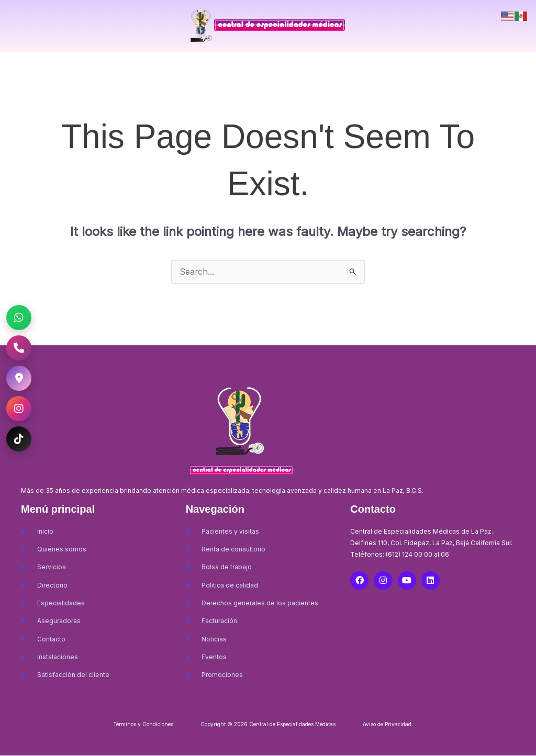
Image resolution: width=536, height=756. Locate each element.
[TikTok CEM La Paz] (19, 439)
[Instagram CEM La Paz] (19, 409)
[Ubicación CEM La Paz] (19, 378)
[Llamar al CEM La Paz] (19, 348)
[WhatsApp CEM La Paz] (19, 318)
